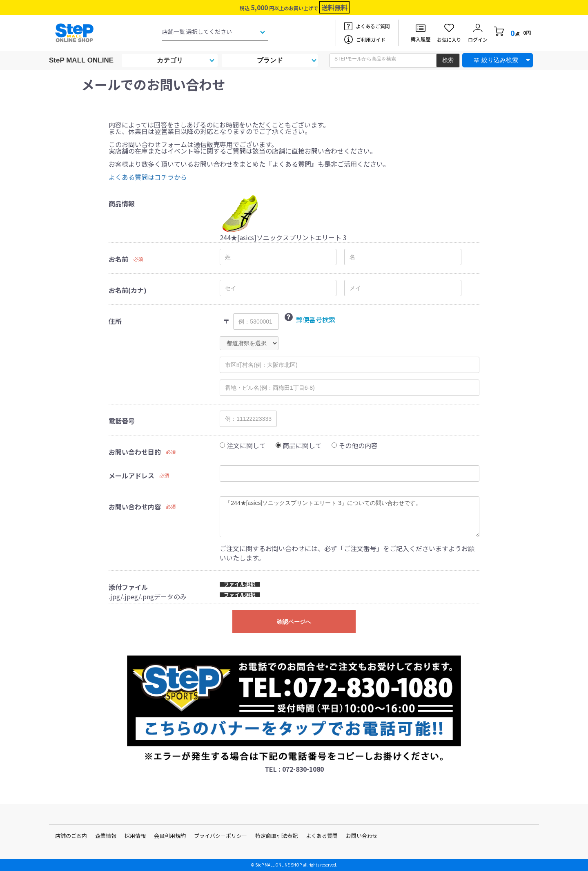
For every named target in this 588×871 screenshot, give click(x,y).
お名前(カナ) (128, 290)
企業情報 (106, 836)
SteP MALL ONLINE (81, 60)
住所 (115, 321)
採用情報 (135, 836)
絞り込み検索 (500, 60)
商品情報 (122, 203)
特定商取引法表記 (276, 836)
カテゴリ (170, 60)
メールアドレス (131, 476)
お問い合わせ (362, 836)
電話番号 (122, 421)
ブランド (270, 60)
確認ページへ (294, 622)
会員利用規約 (170, 836)
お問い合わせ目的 (135, 452)
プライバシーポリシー (220, 836)
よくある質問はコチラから (148, 177)
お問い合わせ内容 (135, 507)
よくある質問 (322, 836)
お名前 (118, 259)
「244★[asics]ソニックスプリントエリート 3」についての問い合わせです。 (350, 517)
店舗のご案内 (71, 836)
